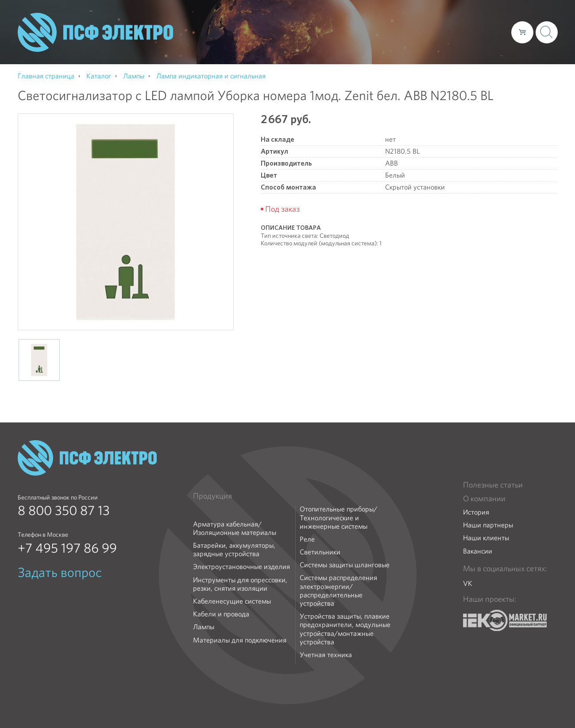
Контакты (488, 32)
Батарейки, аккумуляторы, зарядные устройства (234, 550)
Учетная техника (326, 655)
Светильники (320, 552)
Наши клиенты (486, 538)
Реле (307, 539)
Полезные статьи (493, 485)
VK (468, 583)
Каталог (378, 32)
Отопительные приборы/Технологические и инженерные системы (338, 518)
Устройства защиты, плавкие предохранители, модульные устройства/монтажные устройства (345, 629)
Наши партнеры (488, 525)
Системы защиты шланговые (345, 565)
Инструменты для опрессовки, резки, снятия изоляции (240, 584)
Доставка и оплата (432, 32)
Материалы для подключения (240, 640)
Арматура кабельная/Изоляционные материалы (235, 528)
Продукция (212, 496)
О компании (336, 32)
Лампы (204, 627)
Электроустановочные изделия (241, 567)
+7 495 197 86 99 (67, 548)
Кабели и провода (221, 614)
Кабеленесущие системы (232, 601)
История (476, 512)
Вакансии (478, 551)
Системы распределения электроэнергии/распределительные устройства (338, 591)
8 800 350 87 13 (64, 511)
